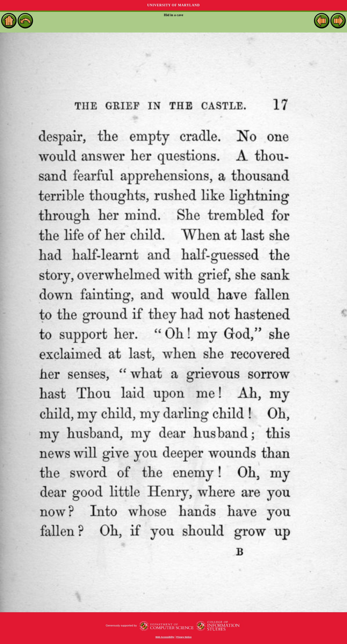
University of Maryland (173, 5)
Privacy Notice (184, 637)
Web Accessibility (165, 637)
